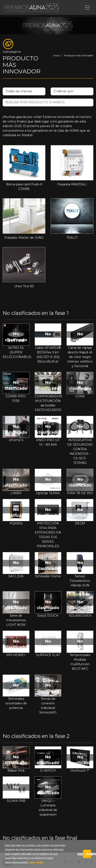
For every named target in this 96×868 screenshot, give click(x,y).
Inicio (56, 55)
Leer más (35, 862)
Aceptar (88, 854)
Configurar (80, 854)
